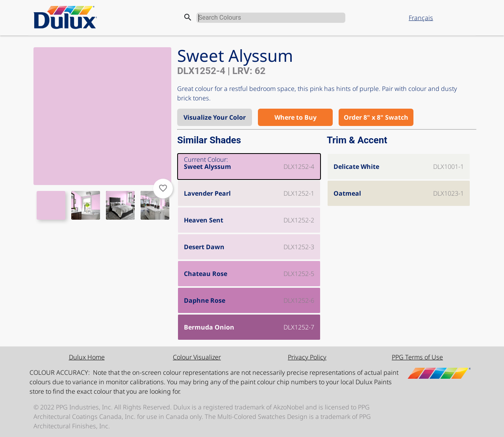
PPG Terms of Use (417, 357)
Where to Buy (296, 117)
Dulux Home (87, 357)
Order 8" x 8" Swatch (376, 117)
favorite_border (163, 188)
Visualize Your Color (215, 117)
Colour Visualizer (197, 357)
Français (421, 18)
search (188, 17)
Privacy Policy (307, 357)
